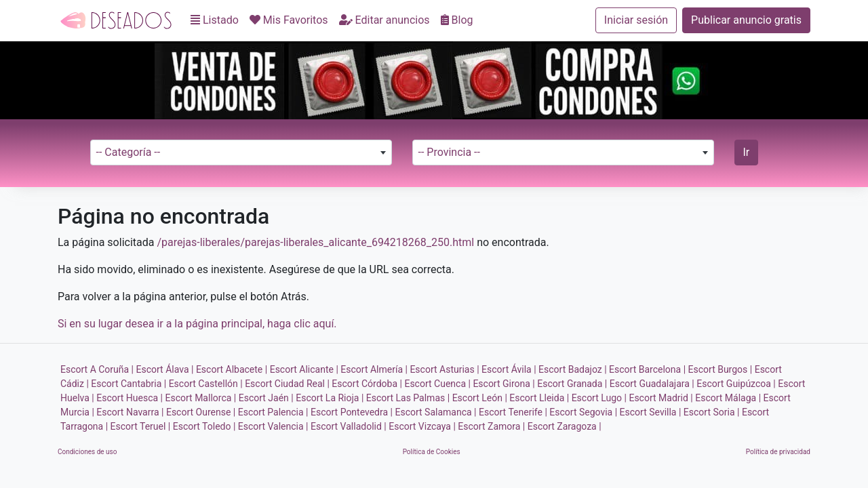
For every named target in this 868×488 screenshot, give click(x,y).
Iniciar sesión (636, 20)
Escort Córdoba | (367, 384)
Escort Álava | (165, 369)
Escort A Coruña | (97, 369)
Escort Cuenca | (437, 384)
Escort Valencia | (273, 426)
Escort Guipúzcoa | (736, 384)
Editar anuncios (384, 20)
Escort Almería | (374, 369)
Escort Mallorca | (201, 398)
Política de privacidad (778, 452)
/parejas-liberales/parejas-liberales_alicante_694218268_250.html (315, 242)
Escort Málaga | (728, 398)
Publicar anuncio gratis (746, 20)
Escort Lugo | (599, 398)
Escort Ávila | (509, 369)
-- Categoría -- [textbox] (129, 152)
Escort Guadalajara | (652, 384)
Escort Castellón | (206, 384)
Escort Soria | (712, 412)
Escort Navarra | (130, 412)
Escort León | (480, 398)
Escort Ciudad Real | (287, 384)
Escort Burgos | (721, 369)
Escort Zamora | (491, 426)
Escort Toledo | (204, 426)
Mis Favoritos (289, 20)
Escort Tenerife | (513, 412)
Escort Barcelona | (647, 369)
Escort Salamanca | (435, 412)
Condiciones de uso (87, 452)
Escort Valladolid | (349, 426)
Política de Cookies (432, 452)
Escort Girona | (504, 384)
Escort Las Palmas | (408, 398)
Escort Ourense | (201, 412)
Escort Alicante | (304, 369)
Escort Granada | (572, 384)
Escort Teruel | (141, 426)
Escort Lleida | (539, 398)
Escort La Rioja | (330, 398)
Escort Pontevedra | (352, 412)
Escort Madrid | (660, 398)
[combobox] (241, 152)
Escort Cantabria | (129, 384)
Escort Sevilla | (651, 412)
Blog (457, 20)
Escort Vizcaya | (422, 426)
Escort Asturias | (444, 369)
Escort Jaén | (266, 398)
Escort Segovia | (583, 412)
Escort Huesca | (130, 398)
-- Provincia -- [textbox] (449, 152)
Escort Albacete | (232, 369)
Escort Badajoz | (573, 369)
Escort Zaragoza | (565, 426)
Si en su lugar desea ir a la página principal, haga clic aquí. (197, 324)
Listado (215, 20)
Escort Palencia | (273, 412)
